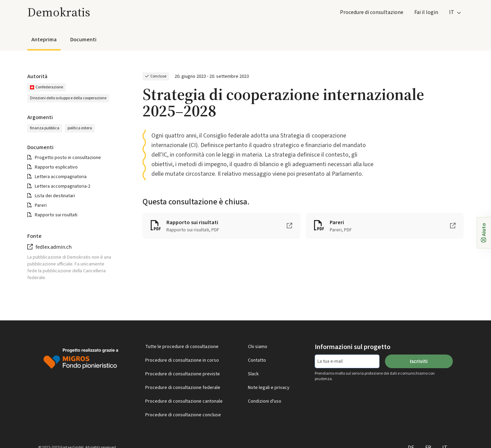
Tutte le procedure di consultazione (182, 347)
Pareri (41, 205)
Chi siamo (258, 347)
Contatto (257, 360)
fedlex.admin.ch (54, 247)
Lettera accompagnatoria (61, 177)
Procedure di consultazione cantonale (184, 401)
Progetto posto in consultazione (68, 158)
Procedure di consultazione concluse (183, 415)
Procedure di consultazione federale (183, 388)
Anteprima (44, 40)
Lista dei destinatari (55, 196)
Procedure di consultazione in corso (182, 360)
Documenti (83, 40)
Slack (253, 374)
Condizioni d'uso (265, 401)
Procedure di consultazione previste (183, 374)
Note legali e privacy (269, 388)
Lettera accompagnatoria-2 (63, 186)
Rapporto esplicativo (56, 167)
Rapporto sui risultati (56, 215)
